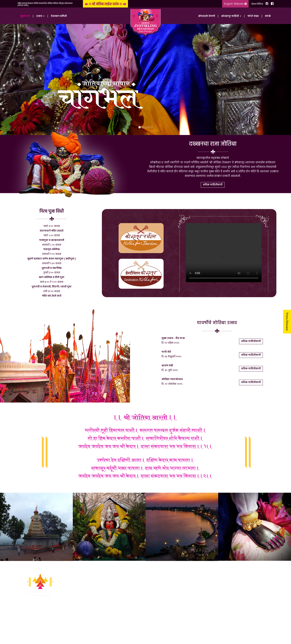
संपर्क (268, 16)
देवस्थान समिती (59, 16)
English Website (235, 4)
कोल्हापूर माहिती (115, 600)
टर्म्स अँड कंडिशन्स (116, 617)
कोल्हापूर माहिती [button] (231, 16)
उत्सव (110, 583)
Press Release (287, 322)
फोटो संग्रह (253, 16)
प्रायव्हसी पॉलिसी (116, 623)
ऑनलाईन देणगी (207, 16)
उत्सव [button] (40, 16)
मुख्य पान (25, 16)
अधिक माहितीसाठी (213, 185)
